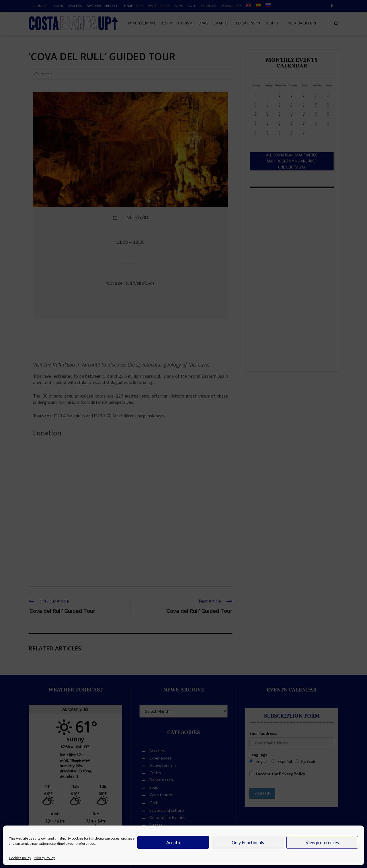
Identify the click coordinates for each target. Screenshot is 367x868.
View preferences (322, 842)
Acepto (173, 842)
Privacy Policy (44, 858)
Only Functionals (248, 842)
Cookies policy (20, 858)
